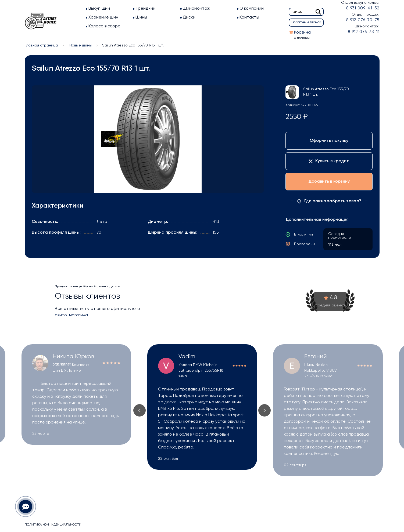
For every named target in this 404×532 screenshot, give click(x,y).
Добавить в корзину (329, 182)
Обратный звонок (306, 22)
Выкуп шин (99, 9)
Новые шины (81, 45)
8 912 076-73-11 (364, 32)
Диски (189, 17)
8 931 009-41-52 (363, 8)
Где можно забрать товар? (329, 201)
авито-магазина (71, 315)
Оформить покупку (329, 141)
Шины (141, 17)
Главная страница (41, 45)
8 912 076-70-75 (363, 20)
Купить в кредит (329, 161)
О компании (252, 9)
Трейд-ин (145, 9)
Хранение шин (103, 17)
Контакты (249, 17)
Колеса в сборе (104, 26)
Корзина (302, 32)
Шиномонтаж (196, 9)
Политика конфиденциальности (53, 525)
